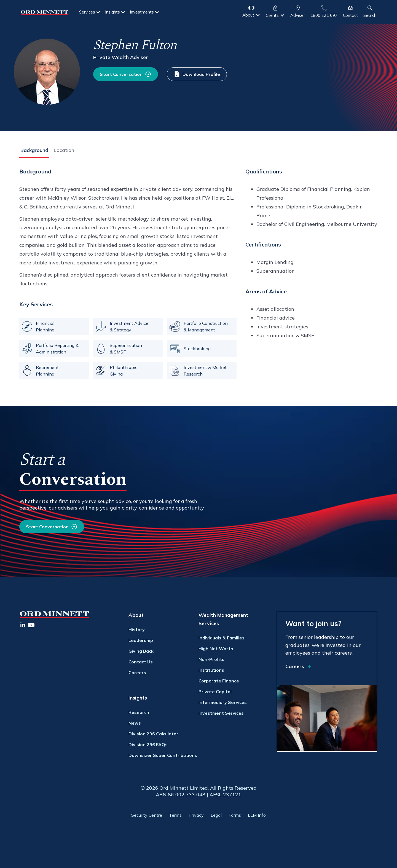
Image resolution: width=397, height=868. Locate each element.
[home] (44, 12)
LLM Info (257, 815)
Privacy (196, 815)
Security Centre (147, 815)
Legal (216, 815)
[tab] (34, 151)
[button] (90, 12)
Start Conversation (47, 527)
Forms (235, 815)
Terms (175, 815)
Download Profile (201, 74)
